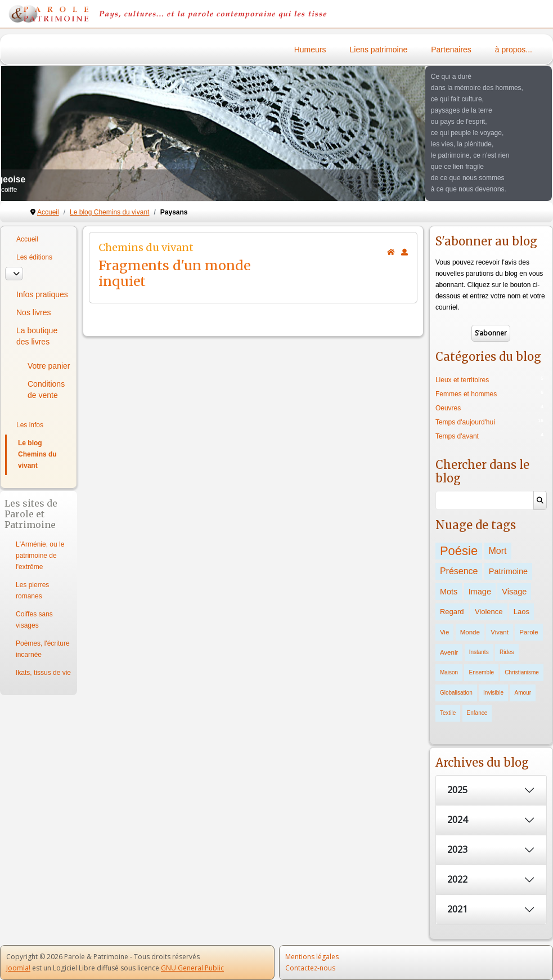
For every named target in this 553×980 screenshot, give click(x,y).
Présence (459, 571)
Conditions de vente (46, 390)
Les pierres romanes (32, 590)
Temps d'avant (457, 436)
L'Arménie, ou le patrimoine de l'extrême (40, 556)
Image (480, 592)
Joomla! (18, 968)
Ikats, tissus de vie (43, 673)
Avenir (449, 652)
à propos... (514, 50)
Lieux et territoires (462, 380)
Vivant (500, 632)
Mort (498, 551)
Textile (448, 713)
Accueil (27, 239)
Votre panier (49, 366)
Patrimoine (508, 571)
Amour (523, 693)
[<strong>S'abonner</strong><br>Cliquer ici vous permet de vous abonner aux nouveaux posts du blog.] (404, 252)
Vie (444, 632)
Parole (529, 632)
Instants (479, 652)
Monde (470, 632)
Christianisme (522, 672)
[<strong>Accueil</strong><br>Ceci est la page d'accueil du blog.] (391, 252)
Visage (514, 592)
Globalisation (456, 693)
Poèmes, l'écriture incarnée (43, 649)
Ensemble (481, 672)
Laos (521, 612)
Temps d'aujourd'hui (465, 422)
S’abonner (491, 333)
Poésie (459, 551)
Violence (489, 612)
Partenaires (451, 50)
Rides (507, 652)
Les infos (30, 425)
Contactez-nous (310, 968)
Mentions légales (312, 957)
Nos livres (33, 312)
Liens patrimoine (379, 50)
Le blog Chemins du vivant (37, 454)
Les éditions (34, 257)
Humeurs (310, 50)
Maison (449, 672)
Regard (452, 612)
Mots (449, 592)
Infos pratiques (42, 294)
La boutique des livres (37, 336)
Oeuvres (448, 408)
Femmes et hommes (466, 394)
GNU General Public (192, 968)
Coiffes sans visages (34, 620)
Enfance (477, 713)
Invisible (493, 693)
